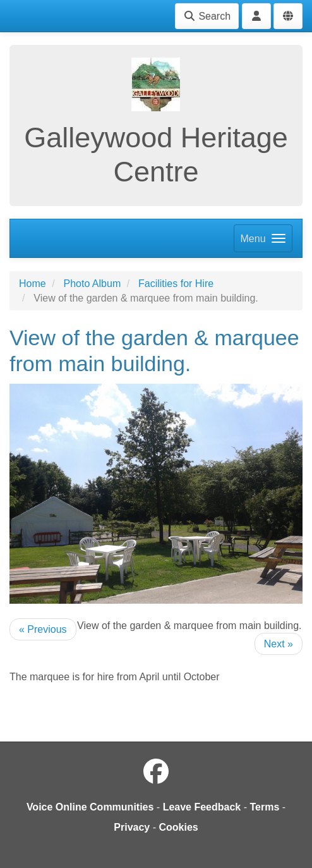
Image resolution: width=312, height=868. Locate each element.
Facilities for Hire (176, 284)
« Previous (43, 629)
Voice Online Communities (90, 807)
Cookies (178, 827)
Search (207, 16)
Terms (264, 807)
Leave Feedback (202, 807)
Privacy (132, 827)
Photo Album (92, 284)
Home (33, 284)
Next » (279, 644)
